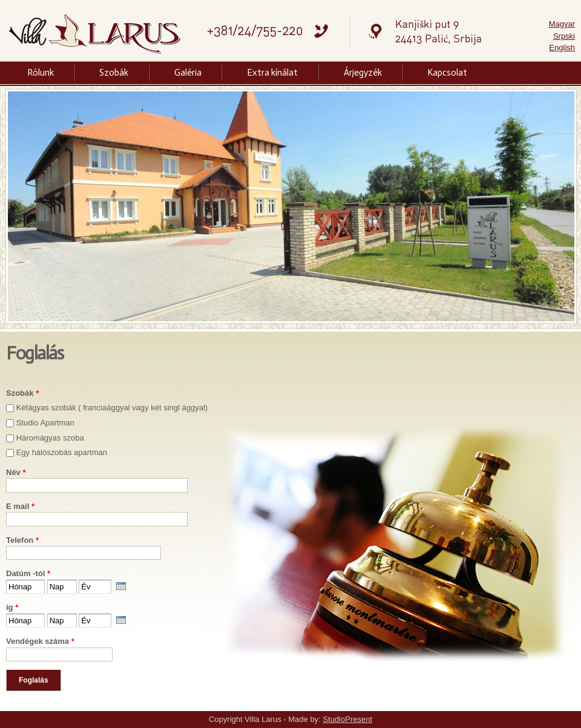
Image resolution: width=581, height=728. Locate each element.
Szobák (114, 73)
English (562, 48)
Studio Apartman (45, 423)
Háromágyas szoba (50, 438)
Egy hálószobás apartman (62, 452)
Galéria (188, 73)
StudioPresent (347, 719)
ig (12, 607)
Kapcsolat (447, 73)
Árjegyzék (363, 73)
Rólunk (41, 73)
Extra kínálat (272, 73)
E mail (20, 506)
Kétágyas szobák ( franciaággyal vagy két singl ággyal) (112, 408)
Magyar (562, 24)
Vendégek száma (40, 641)
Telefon (22, 540)
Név (16, 472)
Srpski (564, 36)
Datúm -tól (28, 573)
